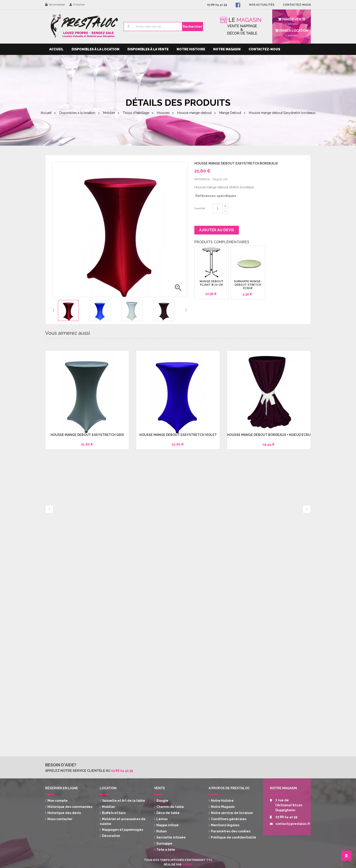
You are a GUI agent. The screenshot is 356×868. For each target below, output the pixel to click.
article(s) (292, 32)
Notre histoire (191, 49)
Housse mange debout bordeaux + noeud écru (269, 435)
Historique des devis (64, 813)
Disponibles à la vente (148, 49)
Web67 (187, 865)
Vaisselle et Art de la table (124, 801)
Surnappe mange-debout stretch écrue (248, 285)
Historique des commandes (70, 807)
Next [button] (186, 310)
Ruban (162, 831)
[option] (72, 310)
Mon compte (58, 801)
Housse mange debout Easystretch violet (178, 435)
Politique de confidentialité (234, 837)
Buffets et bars (114, 813)
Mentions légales (225, 825)
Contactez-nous (264, 49)
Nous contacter (60, 819)
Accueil (56, 49)
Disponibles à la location (95, 49)
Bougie (162, 801)
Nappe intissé (168, 825)
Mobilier (109, 807)
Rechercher (193, 27)
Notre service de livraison (232, 813)
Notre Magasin (227, 49)
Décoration (111, 836)
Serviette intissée (171, 837)
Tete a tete (166, 850)
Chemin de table (170, 807)
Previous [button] (54, 310)
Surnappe (164, 843)
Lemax (162, 819)
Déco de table (168, 813)
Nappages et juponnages (122, 830)
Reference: (202, 179)
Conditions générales (229, 819)
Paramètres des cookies (231, 831)
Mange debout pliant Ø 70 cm (211, 283)
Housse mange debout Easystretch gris (87, 435)
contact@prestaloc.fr (290, 824)
